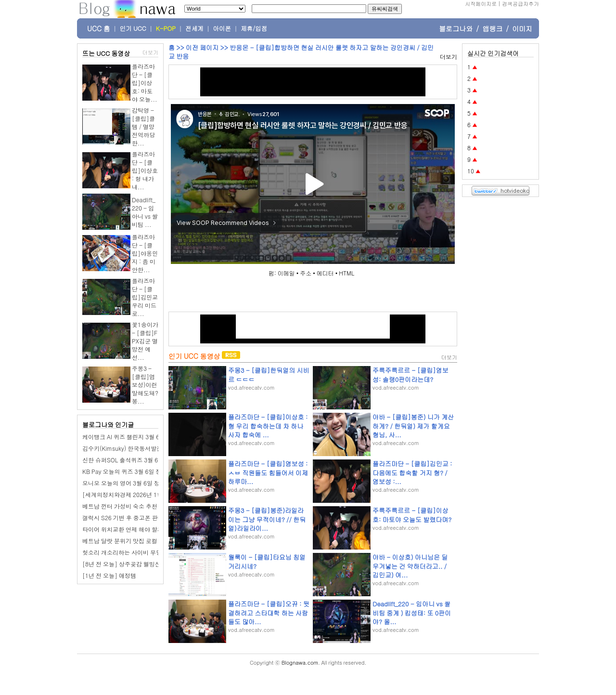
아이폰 (222, 28)
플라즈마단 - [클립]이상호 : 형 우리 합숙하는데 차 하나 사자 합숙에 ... (268, 426)
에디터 (325, 273)
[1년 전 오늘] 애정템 (109, 575)
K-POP (166, 28)
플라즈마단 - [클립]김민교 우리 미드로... (145, 297)
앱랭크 (492, 28)
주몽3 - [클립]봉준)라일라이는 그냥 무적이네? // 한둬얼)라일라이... (267, 519)
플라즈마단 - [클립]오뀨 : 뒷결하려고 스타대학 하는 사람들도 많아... (269, 612)
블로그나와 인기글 (108, 425)
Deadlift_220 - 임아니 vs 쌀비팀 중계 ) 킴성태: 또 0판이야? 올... (412, 612)
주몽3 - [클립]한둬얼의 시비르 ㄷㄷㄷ (269, 374)
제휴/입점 (254, 28)
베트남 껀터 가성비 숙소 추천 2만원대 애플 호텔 (144, 506)
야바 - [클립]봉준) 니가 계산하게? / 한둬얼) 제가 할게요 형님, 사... (413, 426)
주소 (306, 273)
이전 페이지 (202, 47)
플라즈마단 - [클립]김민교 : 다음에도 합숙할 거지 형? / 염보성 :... (412, 472)
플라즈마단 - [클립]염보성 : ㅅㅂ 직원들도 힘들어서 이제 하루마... (268, 472)
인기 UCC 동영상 (194, 356)
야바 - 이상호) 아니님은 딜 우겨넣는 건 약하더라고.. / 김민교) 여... (410, 566)
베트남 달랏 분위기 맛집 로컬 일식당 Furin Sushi (144, 541)
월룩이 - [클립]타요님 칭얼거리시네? (267, 561)
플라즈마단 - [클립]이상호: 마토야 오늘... (145, 83)
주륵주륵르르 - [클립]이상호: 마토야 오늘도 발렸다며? (412, 515)
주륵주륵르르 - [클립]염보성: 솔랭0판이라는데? (411, 374)
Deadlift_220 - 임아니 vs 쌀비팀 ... (145, 212)
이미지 (522, 28)
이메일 (286, 273)
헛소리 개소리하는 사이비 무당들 (125, 552)
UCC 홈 (99, 28)
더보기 (150, 52)
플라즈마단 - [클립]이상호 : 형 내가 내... (145, 170)
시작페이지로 (481, 4)
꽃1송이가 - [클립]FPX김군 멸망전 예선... (145, 341)
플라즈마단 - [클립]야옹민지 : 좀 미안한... (145, 253)
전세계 (194, 28)
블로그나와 (456, 28)
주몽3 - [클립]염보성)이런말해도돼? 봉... (145, 385)
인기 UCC (133, 28)
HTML (346, 273)
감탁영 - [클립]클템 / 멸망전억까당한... (143, 126)
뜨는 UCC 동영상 (106, 53)
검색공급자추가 (520, 4)
